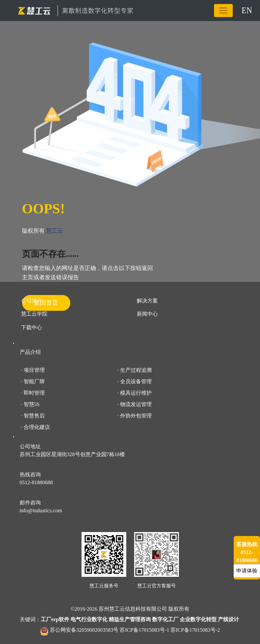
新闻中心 (147, 314)
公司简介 (32, 301)
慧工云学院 (34, 314)
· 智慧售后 (33, 416)
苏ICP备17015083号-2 (195, 630)
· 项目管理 (33, 370)
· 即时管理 (33, 393)
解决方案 (147, 301)
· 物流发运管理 (135, 404)
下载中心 (32, 327)
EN (247, 10)
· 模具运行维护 (135, 393)
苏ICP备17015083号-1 (144, 630)
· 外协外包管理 (135, 416)
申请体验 (247, 571)
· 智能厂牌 (33, 381)
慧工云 (55, 231)
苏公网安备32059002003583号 (84, 630)
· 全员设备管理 (135, 381)
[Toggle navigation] (223, 10)
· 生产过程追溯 (135, 370)
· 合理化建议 (36, 427)
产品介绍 (30, 352)
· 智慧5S (30, 404)
